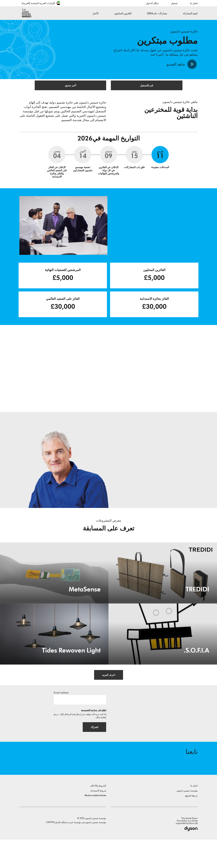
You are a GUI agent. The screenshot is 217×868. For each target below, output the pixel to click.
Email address (61, 713)
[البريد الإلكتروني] (80, 720)
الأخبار (95, 13)
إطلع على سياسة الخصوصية (94, 731)
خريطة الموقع (191, 824)
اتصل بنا (194, 3)
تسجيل (174, 3)
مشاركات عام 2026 (157, 13)
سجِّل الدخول (152, 3)
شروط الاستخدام (98, 819)
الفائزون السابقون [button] (123, 13)
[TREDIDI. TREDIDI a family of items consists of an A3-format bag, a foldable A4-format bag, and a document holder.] (163, 592)
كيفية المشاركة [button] (190, 13)
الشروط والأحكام (98, 814)
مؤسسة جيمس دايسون (187, 819)
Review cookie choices (95, 824)
